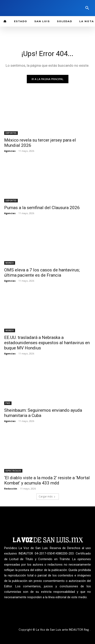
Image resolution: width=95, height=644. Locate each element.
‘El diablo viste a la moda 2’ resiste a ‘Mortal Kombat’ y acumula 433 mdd (47, 480)
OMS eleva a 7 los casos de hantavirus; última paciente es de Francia (42, 273)
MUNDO (10, 263)
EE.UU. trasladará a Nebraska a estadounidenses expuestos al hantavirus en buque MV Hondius (47, 343)
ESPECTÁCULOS (13, 471)
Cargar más (47, 496)
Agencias (10, 151)
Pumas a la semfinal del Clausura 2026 (42, 208)
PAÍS (8, 403)
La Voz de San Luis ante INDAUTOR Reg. (63, 630)
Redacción (11, 489)
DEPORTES (11, 133)
